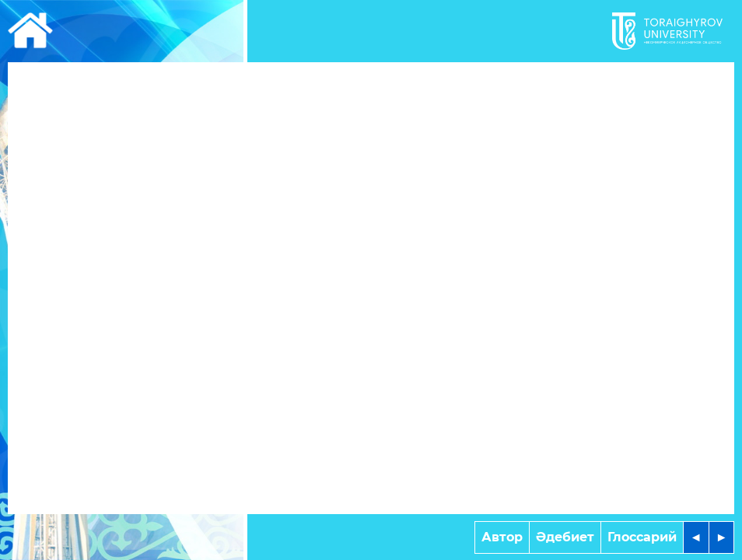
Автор (502, 537)
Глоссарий (642, 537)
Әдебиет (565, 537)
